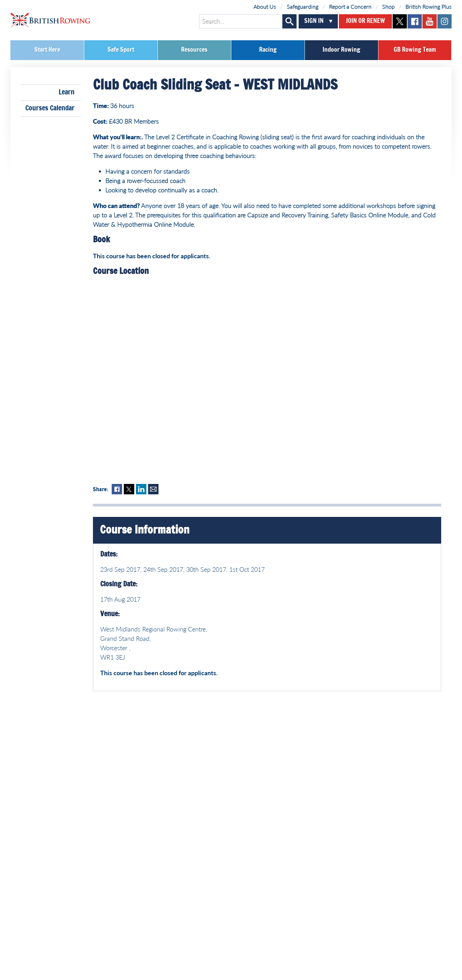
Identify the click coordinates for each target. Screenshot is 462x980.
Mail (153, 489)
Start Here (47, 50)
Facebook (117, 489)
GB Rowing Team (415, 50)
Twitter (129, 489)
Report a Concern (350, 6)
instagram (444, 21)
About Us (265, 6)
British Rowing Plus (429, 6)
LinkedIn (141, 489)
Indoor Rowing (341, 50)
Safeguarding (303, 6)
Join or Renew (365, 21)
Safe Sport (121, 50)
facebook (415, 21)
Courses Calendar (50, 108)
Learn (67, 92)
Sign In (314, 21)
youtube (430, 21)
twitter (400, 21)
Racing (268, 50)
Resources (194, 50)
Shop (388, 6)
